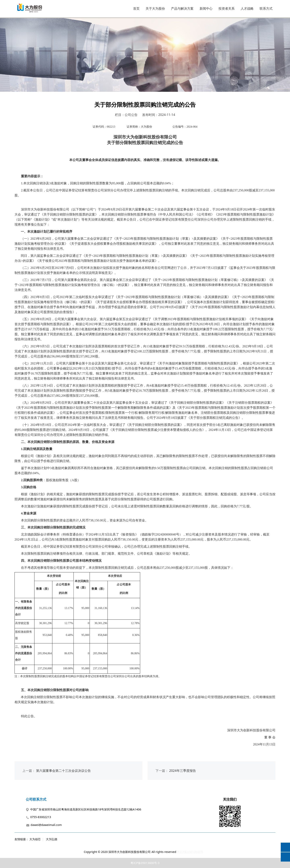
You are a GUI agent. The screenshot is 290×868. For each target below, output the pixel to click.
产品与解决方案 (182, 8)
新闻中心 (206, 8)
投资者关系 (227, 8)
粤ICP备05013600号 (190, 852)
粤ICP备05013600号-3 (145, 863)
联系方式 (266, 8)
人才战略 (247, 8)
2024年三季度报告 (183, 771)
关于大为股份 (155, 8)
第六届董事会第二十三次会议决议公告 (63, 771)
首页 (136, 8)
